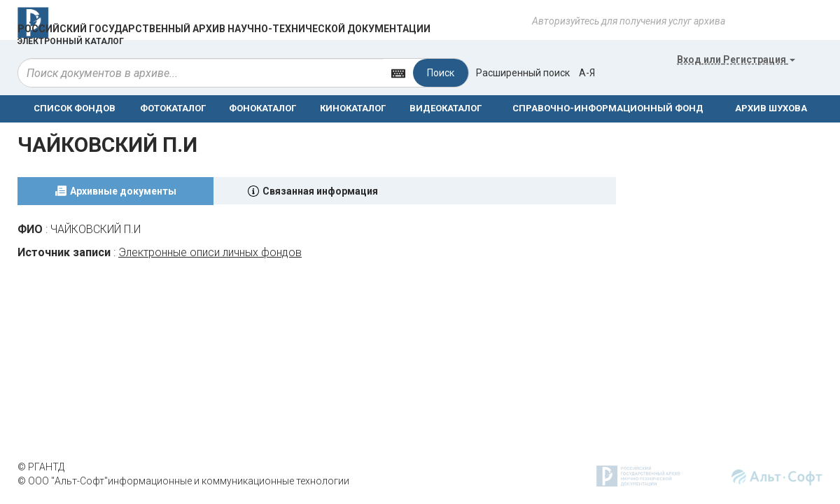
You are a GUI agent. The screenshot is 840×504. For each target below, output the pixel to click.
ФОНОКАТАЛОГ (262, 108)
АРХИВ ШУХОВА (771, 108)
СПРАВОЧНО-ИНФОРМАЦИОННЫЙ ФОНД (608, 108)
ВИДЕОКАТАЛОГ (446, 108)
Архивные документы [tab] (123, 191)
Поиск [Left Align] (441, 73)
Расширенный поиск (523, 73)
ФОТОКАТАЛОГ (173, 108)
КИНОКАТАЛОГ (353, 108)
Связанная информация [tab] (320, 191)
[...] (201, 73)
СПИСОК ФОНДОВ (75, 108)
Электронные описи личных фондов (210, 252)
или (736, 59)
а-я (587, 73)
